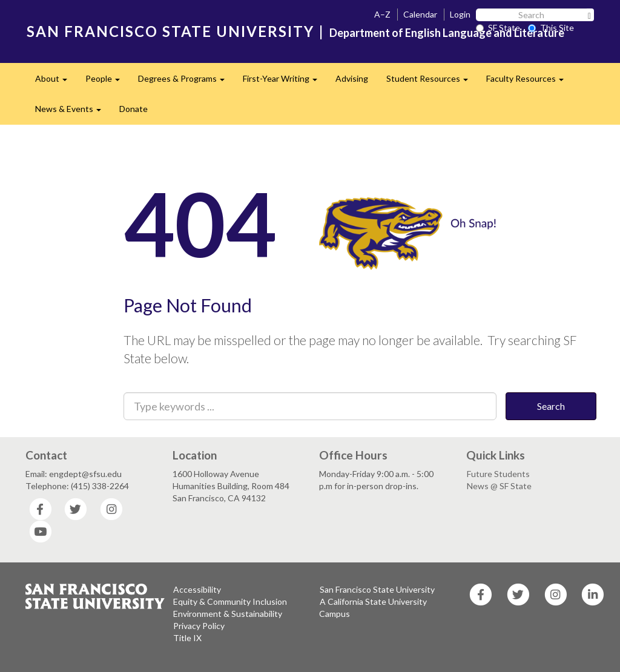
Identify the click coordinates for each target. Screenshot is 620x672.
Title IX (187, 638)
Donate (134, 109)
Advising (352, 78)
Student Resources (432, 82)
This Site (551, 28)
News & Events (73, 112)
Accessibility (197, 589)
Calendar (420, 14)
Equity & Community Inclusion (230, 601)
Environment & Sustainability (228, 614)
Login (460, 14)
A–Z (382, 14)
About (56, 82)
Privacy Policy (199, 626)
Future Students (498, 474)
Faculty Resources (529, 82)
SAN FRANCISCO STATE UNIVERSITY (170, 31)
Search (551, 406)
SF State (498, 28)
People (107, 82)
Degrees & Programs (186, 82)
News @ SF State (499, 486)
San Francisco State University (377, 589)
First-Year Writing (285, 82)
